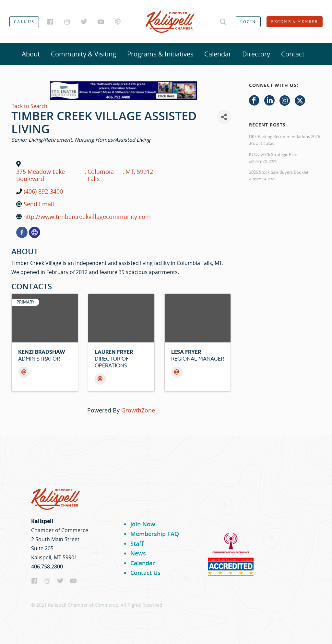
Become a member (295, 22)
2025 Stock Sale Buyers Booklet (279, 172)
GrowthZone (138, 410)
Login (248, 22)
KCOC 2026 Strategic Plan (273, 154)
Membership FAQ (155, 534)
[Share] (224, 117)
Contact (293, 54)
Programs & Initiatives (160, 54)
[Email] (24, 372)
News (138, 553)
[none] (35, 232)
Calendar (218, 54)
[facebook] (22, 232)
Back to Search (29, 106)
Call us (24, 22)
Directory (256, 54)
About (31, 54)
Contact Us (145, 573)
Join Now (143, 524)
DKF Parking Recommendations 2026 (285, 137)
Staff (137, 543)
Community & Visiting (83, 54)
